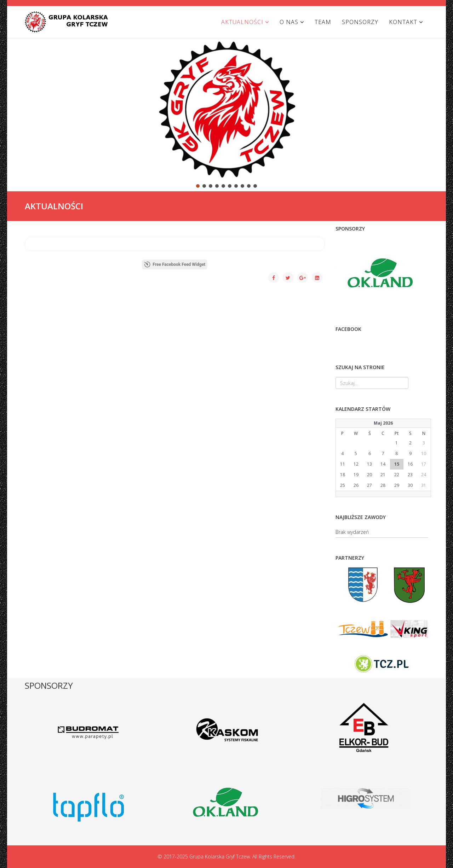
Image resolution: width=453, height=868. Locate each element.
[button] (18, 109)
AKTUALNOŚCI (242, 22)
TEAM (323, 22)
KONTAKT (403, 22)
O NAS (289, 22)
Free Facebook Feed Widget (175, 264)
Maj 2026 (383, 423)
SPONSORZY (360, 22)
